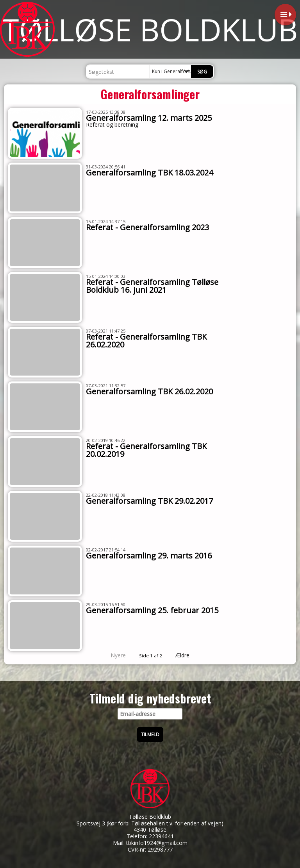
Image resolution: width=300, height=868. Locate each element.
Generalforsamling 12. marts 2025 (149, 118)
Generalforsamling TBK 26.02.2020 (149, 391)
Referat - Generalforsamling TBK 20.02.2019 (146, 450)
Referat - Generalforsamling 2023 (147, 227)
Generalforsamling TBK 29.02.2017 (149, 501)
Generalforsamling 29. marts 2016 (149, 556)
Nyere (113, 655)
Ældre (188, 655)
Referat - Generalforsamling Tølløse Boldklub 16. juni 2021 (152, 286)
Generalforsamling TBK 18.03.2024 (149, 173)
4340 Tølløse (150, 830)
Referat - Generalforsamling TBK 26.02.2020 (146, 341)
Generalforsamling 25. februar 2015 (152, 610)
